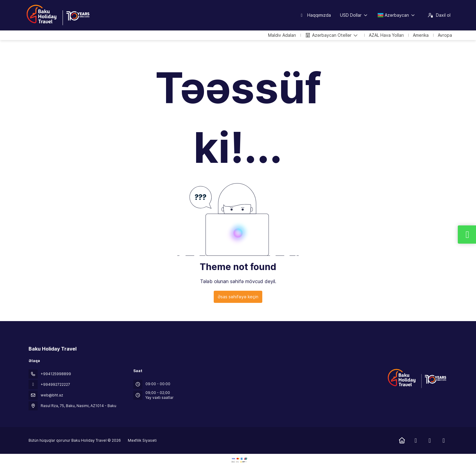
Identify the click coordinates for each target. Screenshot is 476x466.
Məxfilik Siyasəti (142, 440)
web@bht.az (52, 395)
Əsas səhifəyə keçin (238, 297)
